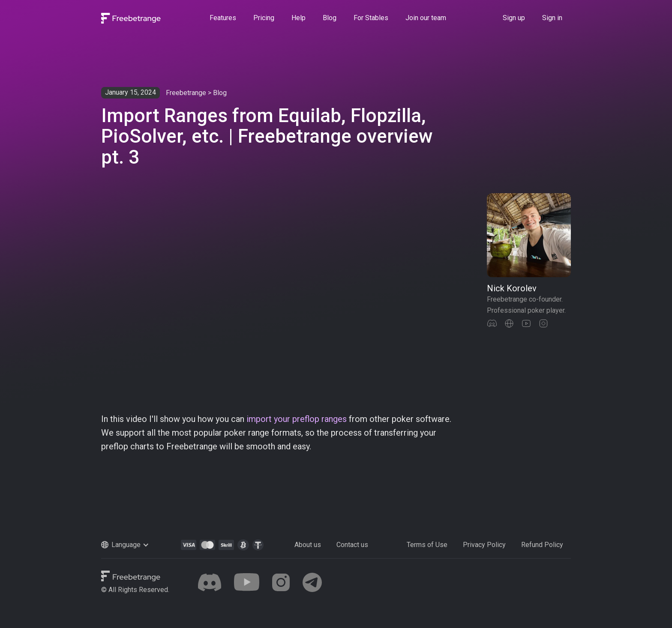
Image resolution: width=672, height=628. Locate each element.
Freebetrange (186, 93)
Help (298, 18)
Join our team (426, 18)
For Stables (371, 18)
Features (223, 18)
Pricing (264, 18)
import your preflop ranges (297, 419)
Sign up (514, 18)
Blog (330, 18)
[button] (134, 545)
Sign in (552, 18)
